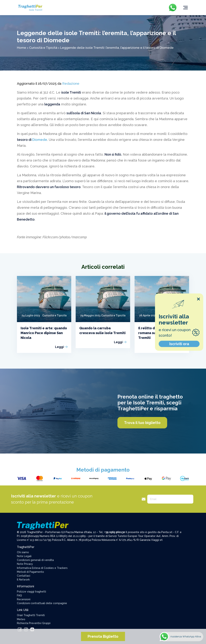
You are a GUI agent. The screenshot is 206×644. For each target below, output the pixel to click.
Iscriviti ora (179, 344)
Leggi (59, 347)
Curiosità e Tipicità (43, 48)
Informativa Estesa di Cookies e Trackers (42, 568)
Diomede (40, 140)
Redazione (71, 84)
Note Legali (24, 556)
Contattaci (24, 576)
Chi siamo (23, 552)
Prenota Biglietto (103, 636)
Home (22, 48)
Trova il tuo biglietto (142, 423)
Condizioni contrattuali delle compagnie (42, 603)
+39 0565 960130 (115, 532)
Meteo (21, 619)
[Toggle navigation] (185, 8)
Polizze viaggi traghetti (31, 592)
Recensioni (24, 599)
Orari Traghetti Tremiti (31, 615)
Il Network (23, 580)
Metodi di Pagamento (30, 572)
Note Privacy (25, 564)
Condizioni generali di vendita (35, 560)
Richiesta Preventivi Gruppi (34, 623)
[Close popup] (198, 299)
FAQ (19, 595)
